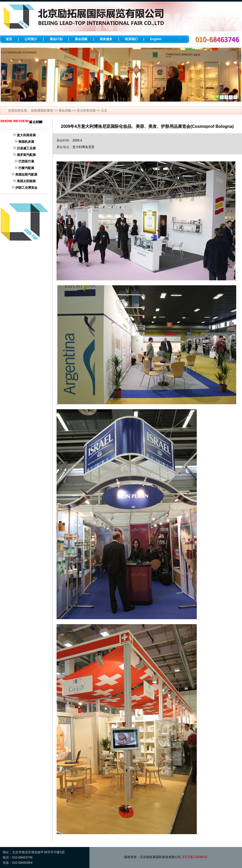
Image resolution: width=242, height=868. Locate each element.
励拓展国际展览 (42, 111)
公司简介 (31, 39)
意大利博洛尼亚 (83, 147)
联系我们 (131, 39)
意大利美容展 (86, 111)
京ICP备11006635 (195, 857)
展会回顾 (81, 39)
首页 (9, 39)
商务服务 (106, 39)
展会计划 (56, 39)
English (156, 39)
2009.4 (77, 140)
